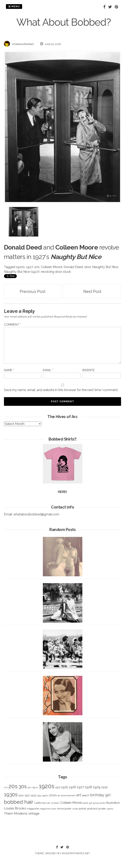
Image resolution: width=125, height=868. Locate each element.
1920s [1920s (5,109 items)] (47, 786)
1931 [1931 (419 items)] (21, 795)
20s (37, 267)
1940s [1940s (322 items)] (45, 795)
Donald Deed (73, 267)
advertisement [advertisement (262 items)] (68, 795)
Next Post (92, 292)
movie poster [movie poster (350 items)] (64, 809)
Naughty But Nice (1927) (22, 272)
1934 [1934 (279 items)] (39, 796)
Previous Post (33, 292)
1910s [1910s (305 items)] (35, 787)
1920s (20, 267)
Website (88, 370)
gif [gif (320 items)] (91, 803)
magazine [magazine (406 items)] (33, 808)
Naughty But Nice (105, 267)
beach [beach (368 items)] (86, 795)
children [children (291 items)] (55, 803)
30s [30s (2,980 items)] (23, 786)
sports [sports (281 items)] (110, 809)
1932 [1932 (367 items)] (27, 795)
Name (9, 370)
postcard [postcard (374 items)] (92, 809)
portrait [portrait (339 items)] (82, 809)
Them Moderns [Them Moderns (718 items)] (16, 813)
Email (48, 370)
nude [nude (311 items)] (75, 809)
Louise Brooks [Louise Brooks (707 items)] (15, 808)
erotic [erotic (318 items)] (86, 803)
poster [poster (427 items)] (102, 808)
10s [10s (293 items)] (6, 787)
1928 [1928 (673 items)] (88, 787)
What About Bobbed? (64, 22)
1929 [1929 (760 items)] (97, 787)
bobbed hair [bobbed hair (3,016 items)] (19, 802)
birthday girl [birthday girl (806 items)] (100, 795)
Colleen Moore (52, 267)
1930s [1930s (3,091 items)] (11, 794)
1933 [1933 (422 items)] (33, 795)
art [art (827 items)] (79, 795)
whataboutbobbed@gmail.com (36, 514)
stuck (67, 272)
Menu (14, 7)
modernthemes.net (76, 853)
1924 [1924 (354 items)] (58, 787)
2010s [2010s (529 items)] (53, 795)
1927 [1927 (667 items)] (80, 787)
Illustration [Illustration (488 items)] (113, 803)
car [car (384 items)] (48, 803)
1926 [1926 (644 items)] (72, 787)
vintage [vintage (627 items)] (34, 814)
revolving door (51, 272)
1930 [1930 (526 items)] (105, 787)
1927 (29, 267)
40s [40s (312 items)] (29, 787)
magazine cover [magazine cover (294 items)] (48, 809)
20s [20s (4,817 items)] (13, 786)
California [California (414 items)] (40, 803)
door (88, 267)
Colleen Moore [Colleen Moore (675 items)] (71, 803)
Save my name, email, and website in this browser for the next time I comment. (61, 390)
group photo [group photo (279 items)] (99, 803)
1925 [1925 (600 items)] (64, 787)
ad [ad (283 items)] (59, 796)
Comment (12, 325)
